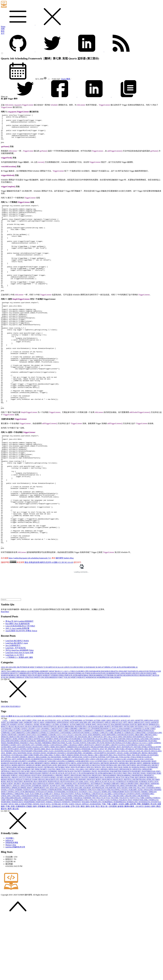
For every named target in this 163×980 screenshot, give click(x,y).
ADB (104, 784)
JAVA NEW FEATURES (11, 770)
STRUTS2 (83, 780)
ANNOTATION (63, 786)
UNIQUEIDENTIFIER (30, 860)
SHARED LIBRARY (112, 847)
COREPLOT (130, 796)
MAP (154, 825)
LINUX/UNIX (79, 731)
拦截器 (30, 870)
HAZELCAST (38, 811)
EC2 (98, 803)
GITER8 (39, 809)
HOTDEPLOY (128, 811)
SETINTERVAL (84, 847)
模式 (49, 870)
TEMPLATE (107, 855)
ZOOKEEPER (96, 868)
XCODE (5, 868)
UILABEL (109, 857)
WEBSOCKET (18, 866)
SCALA (60, 731)
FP (98, 807)
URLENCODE (131, 860)
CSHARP (21, 798)
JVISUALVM (125, 821)
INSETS (96, 813)
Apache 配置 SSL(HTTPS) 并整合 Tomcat (21, 695)
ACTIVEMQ (88, 784)
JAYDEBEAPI (135, 817)
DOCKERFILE (139, 800)
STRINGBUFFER (56, 853)
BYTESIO (140, 790)
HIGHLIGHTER (98, 811)
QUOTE (85, 841)
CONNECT (44, 796)
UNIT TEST (45, 860)
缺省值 (121, 870)
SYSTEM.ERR (60, 855)
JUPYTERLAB (113, 821)
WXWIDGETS (145, 866)
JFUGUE (84, 819)
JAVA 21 (117, 815)
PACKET (79, 835)
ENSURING (15, 805)
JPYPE (8, 821)
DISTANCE (98, 800)
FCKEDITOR (143, 805)
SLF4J (53, 849)
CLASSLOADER (123, 792)
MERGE (55, 827)
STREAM (36, 853)
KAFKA (94, 737)
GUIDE (149, 809)
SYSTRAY (83, 855)
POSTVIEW (37, 839)
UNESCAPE (6, 860)
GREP (81, 809)
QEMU (53, 841)
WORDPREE (108, 866)
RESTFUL (129, 843)
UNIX (64, 860)
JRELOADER (42, 821)
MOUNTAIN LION (50, 829)
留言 (3, 31)
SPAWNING (6, 851)
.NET (4, 735)
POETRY (137, 837)
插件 (36, 870)
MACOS (122, 825)
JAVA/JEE (14, 731)
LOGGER (52, 825)
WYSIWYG (156, 866)
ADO (109, 784)
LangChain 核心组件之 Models (17, 704)
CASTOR (16, 792)
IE (53, 813)
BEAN (146, 788)
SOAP (82, 849)
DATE (132, 798)
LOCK (141, 823)
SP (145, 849)
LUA (92, 825)
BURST (108, 790)
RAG (102, 841)
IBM (43, 813)
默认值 (16, 873)
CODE (66, 794)
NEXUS (98, 831)
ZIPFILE (86, 868)
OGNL (73, 833)
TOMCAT (39, 857)
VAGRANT (57, 862)
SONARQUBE (132, 849)
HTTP (35, 737)
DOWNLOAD (40, 803)
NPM (38, 833)
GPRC (66, 809)
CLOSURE (36, 794)
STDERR (19, 853)
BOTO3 (61, 790)
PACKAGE (70, 835)
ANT (72, 786)
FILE (32, 807)
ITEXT (17, 815)
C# (146, 790)
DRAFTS (115, 735)
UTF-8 (36, 862)
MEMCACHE (29, 827)
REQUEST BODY (95, 843)
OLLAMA (80, 833)
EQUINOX (32, 805)
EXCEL (65, 805)
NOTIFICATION (15, 833)
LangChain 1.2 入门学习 (15, 719)
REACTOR (130, 841)
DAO (85, 798)
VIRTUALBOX (30, 864)
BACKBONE (117, 788)
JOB (138, 819)
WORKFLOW (133, 866)
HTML (145, 811)
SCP (156, 845)
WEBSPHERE (30, 866)
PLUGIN (118, 837)
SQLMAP (87, 851)
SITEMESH (37, 849)
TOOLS (57, 857)
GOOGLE (59, 809)
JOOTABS (154, 819)
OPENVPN (137, 833)
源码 (88, 870)
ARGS (131, 786)
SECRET (18, 847)
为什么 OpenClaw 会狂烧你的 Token (19, 714)
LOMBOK (71, 825)
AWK (94, 788)
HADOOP (22, 811)
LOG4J (15, 825)
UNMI (70, 860)
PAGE (95, 835)
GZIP (14, 811)
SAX (92, 845)
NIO (116, 831)
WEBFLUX (154, 864)
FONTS (84, 807)
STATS (12, 853)
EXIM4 (98, 805)
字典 (8, 870)
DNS (121, 800)
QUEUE (78, 841)
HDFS (47, 811)
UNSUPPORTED (92, 860)
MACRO (130, 825)
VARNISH (88, 862)
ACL (59, 784)
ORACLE (109, 780)
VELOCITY (124, 862)
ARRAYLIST (139, 786)
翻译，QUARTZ (137, 870)
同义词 (154, 868)
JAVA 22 (125, 815)
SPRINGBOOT (40, 851)
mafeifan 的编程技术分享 (15, 911)
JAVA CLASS (156, 815)
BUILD (92, 790)
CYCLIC (71, 798)
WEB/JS (41, 731)
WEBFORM (6, 866)
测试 (83, 870)
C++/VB (71, 735)
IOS (116, 731)
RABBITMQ (94, 841)
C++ (64, 735)
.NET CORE (27, 784)
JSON (65, 821)
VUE (108, 864)
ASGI (148, 786)
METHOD (105, 827)
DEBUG (13, 800)
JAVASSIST (112, 817)
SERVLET (60, 847)
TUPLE (78, 857)
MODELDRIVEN (19, 829)
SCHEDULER (133, 845)
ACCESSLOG (51, 784)
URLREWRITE (143, 860)
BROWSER (70, 790)
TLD (27, 857)
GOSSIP (5, 737)
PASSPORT (137, 835)
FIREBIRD (47, 807)
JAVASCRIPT (71, 780)
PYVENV (46, 841)
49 (43, 784)
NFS (104, 831)
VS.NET (101, 864)
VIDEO (157, 862)
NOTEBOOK (153, 831)
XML (18, 868)
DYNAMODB (75, 803)
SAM (81, 845)
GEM (151, 807)
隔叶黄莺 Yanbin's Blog (65, 622)
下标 (104, 868)
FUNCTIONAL (151, 735)
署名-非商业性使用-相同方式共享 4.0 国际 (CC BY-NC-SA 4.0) (49, 626)
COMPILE (110, 794)
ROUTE (11, 845)
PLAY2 (59, 837)
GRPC (108, 809)
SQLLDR (79, 851)
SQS (119, 851)
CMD (60, 794)
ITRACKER (38, 815)
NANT (41, 831)
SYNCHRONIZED (28, 855)
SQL (52, 851)
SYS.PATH (49, 855)
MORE (39, 829)
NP (33, 833)
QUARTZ (50, 731)
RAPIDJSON (110, 841)
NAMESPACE (32, 831)
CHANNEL (46, 792)
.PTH (35, 784)
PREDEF (60, 839)
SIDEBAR (155, 847)
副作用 (134, 868)
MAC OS (114, 825)
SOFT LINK (100, 849)
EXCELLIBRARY (76, 805)
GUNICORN (6, 811)
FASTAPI (132, 735)
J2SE (46, 815)
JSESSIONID (56, 821)
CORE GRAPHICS (116, 796)
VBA (98, 862)
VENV (133, 862)
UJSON (138, 857)
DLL (111, 800)
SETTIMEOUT (97, 847)
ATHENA (29, 788)
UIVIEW (130, 857)
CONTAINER (66, 796)
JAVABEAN (52, 817)
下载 (109, 868)
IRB (147, 813)
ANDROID (44, 735)
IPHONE (112, 813)
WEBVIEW (41, 866)
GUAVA (122, 809)
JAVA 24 (140, 815)
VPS (92, 864)
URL (110, 860)
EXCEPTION (89, 805)
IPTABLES (130, 813)
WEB (33, 731)
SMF (64, 849)
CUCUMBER (42, 798)
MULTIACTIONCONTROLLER (105, 829)
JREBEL (24, 821)
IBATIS (41, 737)
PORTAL (15, 839)
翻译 (68, 79)
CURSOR (52, 798)
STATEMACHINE (153, 851)
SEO (35, 847)
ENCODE (145, 803)
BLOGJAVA (20, 790)
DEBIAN (5, 800)
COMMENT (88, 794)
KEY (15, 823)
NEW (68, 831)
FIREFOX (56, 807)
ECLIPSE (104, 803)
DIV (106, 800)
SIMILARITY (7, 849)
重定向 (4, 873)
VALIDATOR (67, 862)
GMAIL (47, 809)
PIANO (39, 837)
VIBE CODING (147, 862)
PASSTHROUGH (149, 835)
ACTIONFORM (76, 784)
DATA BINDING (95, 798)
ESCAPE (57, 805)
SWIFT (37, 741)
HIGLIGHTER (111, 811)
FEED (4, 807)
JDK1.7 (52, 819)
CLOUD (44, 794)
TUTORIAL (87, 857)
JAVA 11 (102, 815)
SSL (139, 851)
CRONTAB (12, 798)
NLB (121, 831)
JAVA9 (43, 817)
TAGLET (97, 855)
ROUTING (19, 845)
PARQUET (127, 835)
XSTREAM (57, 868)
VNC (87, 864)
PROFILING (97, 839)
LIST (111, 823)
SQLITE (71, 851)
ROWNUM (29, 845)
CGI (38, 792)
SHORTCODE (133, 847)
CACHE (157, 790)
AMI (21, 786)
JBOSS (145, 817)
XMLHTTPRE (27, 868)
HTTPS (31, 813)
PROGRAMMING (97, 739)
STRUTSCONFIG (114, 853)
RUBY (149, 739)
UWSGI (48, 862)
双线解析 (146, 868)
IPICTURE (121, 813)
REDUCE (12, 843)
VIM (61, 741)
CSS (28, 798)
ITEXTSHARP (27, 815)
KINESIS (27, 823)
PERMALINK (13, 837)
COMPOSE (6, 796)
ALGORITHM (33, 735)
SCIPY (151, 845)
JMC (97, 819)
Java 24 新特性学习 (13, 709)
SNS (77, 849)
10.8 (40, 784)
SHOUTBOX (145, 847)
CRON (4, 798)
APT (125, 786)
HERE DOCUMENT (59, 811)
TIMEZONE (20, 857)
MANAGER (146, 825)
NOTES (5, 833)
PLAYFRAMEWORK (128, 731)
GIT (33, 809)
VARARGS (78, 862)
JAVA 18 (109, 815)
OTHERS (55, 739)
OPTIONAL (6, 835)
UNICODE (16, 860)
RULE (57, 845)
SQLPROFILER (98, 851)
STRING (44, 853)
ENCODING (155, 803)
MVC (4, 831)
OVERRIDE (53, 835)
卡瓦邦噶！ (10, 902)
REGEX (42, 843)
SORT (141, 849)
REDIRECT (152, 841)
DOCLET (149, 800)
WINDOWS (91, 741)
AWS (101, 731)
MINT (140, 827)
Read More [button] (5, 675)
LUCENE (99, 825)
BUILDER (100, 790)
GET (19, 809)
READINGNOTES (132, 739)
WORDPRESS (103, 741)
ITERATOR (9, 815)
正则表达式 (57, 870)
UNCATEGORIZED (49, 741)
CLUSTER (53, 794)
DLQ (116, 800)
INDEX (78, 813)
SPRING (109, 731)
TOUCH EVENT (68, 857)
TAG (91, 855)
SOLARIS (121, 849)
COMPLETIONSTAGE (145, 794)
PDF (158, 835)
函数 (128, 868)
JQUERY (16, 821)
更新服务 (42, 870)
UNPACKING (79, 860)
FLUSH (76, 807)
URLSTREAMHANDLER (11, 862)
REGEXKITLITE (53, 843)
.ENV (13, 784)
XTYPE (65, 868)
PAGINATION (104, 835)
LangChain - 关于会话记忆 (16, 712)
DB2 (137, 798)
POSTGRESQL (26, 839)
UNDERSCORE (148, 857)
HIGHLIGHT (85, 811)
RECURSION (141, 841)
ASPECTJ (5, 788)
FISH (63, 807)
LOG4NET (23, 825)
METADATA (95, 827)
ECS (116, 803)
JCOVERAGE (17, 819)
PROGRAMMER (110, 839)
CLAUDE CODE (149, 792)
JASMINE (86, 815)
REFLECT (21, 843)
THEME (145, 855)
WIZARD (86, 866)
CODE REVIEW (76, 794)
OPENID (104, 833)
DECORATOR (23, 800)
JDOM (77, 819)
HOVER (138, 811)
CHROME (74, 792)
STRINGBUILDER (71, 853)
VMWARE (69, 864)
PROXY (16, 841)
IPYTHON (140, 813)
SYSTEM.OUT (72, 855)
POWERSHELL (49, 839)
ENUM (24, 805)
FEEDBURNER (13, 807)
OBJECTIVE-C (63, 833)
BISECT (5, 790)
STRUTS (29, 741)
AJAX (156, 784)
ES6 (51, 805)
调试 (158, 870)
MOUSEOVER (76, 829)
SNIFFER (70, 849)
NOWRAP (27, 833)
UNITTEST (56, 860)
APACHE (83, 786)
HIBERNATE (26, 737)
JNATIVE (122, 819)
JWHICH (140, 821)
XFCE (11, 868)
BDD (140, 788)
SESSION (69, 847)
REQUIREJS (108, 843)
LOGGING (61, 825)
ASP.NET (155, 786)
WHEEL (50, 866)
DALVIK (79, 798)
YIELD (78, 868)
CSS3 (34, 798)
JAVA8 (72, 737)
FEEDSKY (25, 807)
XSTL (49, 868)
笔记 (98, 870)
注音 (78, 870)
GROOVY (14, 737)
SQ (48, 851)
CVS (64, 798)
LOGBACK (43, 825)
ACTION (66, 784)
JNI (134, 819)
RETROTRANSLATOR (143, 843)
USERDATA (27, 862)
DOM (15, 803)
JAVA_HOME (7, 817)
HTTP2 (4, 813)
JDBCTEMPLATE (37, 819)
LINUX (68, 731)
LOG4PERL (33, 825)
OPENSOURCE (126, 833)
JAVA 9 (147, 815)
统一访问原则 (112, 870)
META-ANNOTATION (80, 827)
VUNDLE (115, 864)
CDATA (24, 792)
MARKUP (5, 827)
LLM (124, 823)
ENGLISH (123, 735)
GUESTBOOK (132, 809)
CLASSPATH (136, 792)
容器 (13, 870)
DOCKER (106, 735)
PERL (62, 739)
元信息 (122, 868)
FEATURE (153, 805)
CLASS (113, 792)
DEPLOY (33, 800)
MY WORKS (22, 739)
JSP (70, 821)
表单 (154, 870)
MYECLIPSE (12, 831)
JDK (46, 819)
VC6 (108, 862)
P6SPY (61, 835)
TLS (32, 857)
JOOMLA (80, 737)
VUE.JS (67, 741)
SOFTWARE (111, 849)
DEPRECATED (44, 800)
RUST (156, 739)
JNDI (129, 819)
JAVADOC (62, 817)
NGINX (110, 831)
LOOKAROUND (82, 825)
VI (138, 862)
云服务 (115, 868)
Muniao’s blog (11, 909)
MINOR (133, 827)
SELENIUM (27, 847)
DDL (155, 798)
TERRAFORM (118, 855)
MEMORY (39, 827)
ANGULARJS (39, 786)
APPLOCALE (117, 786)
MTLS (89, 829)
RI (154, 843)
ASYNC (21, 788)
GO (159, 735)
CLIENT (18, 794)
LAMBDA (93, 780)
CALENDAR (7, 792)
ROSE (4, 845)
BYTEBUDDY (118, 790)
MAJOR (137, 825)
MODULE (31, 829)
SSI (135, 851)
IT (2, 815)
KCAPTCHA (6, 823)
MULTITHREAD (144, 829)
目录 (93, 870)
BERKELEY (154, 788)
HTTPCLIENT (14, 813)
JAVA (5, 731)
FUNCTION (105, 807)
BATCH (134, 788)
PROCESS (87, 839)
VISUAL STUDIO (57, 864)
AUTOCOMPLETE (77, 788)
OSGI (33, 835)
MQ (84, 829)
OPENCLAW (95, 833)
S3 (77, 845)
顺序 (10, 873)
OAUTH (52, 833)
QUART (61, 841)
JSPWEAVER (77, 821)
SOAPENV (90, 849)
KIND (20, 823)
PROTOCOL (6, 841)
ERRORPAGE (43, 805)
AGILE (124, 784)
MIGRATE (114, 827)
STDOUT (27, 853)
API (90, 786)
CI (89, 792)
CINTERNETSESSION (100, 792)
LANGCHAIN (126, 737)
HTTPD (24, 813)
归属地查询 (21, 870)
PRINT (67, 839)
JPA (3, 821)
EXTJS (105, 805)
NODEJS (47, 739)
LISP (106, 823)
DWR (56, 803)
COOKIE (95, 796)
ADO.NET (116, 784)
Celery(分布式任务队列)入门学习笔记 (20, 690)
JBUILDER (153, 817)
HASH (29, 811)
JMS (111, 819)
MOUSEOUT (63, 829)
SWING (11, 855)
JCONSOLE (6, 819)
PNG (130, 837)
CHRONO (83, 792)
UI (102, 857)
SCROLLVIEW (7, 847)
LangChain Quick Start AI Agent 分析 (19, 716)
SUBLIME (133, 853)
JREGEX (32, 821)
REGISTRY (65, 843)
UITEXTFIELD (120, 857)
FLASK (140, 735)
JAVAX (120, 817)
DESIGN (54, 800)
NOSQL (143, 831)
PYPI (29, 841)
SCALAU (112, 845)
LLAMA (118, 823)
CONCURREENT (18, 796)
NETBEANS (49, 831)
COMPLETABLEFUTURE (125, 794)
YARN (72, 868)
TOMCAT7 (49, 857)
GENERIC (5, 809)
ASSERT (14, 788)
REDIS (143, 739)
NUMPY (44, 833)
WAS (130, 864)
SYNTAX (40, 855)
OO (87, 833)
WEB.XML (144, 864)
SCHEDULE (122, 845)
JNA (116, 819)
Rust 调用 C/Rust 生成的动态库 (18, 687)
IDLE (49, 813)
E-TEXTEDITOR (88, 803)
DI (76, 800)
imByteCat (9, 904)
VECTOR (115, 862)
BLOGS (29, 790)
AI (9, 735)
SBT (97, 845)
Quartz (64, 79)
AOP (77, 786)
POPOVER (152, 837)
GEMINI (157, 807)
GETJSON (26, 809)
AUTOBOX (64, 788)
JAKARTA (77, 815)
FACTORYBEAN (121, 805)
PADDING (87, 835)
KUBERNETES (113, 737)
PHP (68, 739)
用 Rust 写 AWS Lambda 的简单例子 (19, 685)
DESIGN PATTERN (66, 800)
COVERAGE (152, 796)
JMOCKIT (104, 819)
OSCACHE (26, 835)
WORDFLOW (96, 866)
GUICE (142, 809)
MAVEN (14, 827)
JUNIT (87, 821)
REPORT (83, 843)
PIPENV (46, 837)
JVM (88, 737)
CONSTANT (55, 796)
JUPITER (102, 821)
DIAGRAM (83, 800)
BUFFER (79, 790)
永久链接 (66, 870)
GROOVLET (89, 809)
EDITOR (122, 803)
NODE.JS (127, 831)
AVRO (88, 788)
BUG (86, 790)
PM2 (125, 837)
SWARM (158, 853)
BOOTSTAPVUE (50, 790)
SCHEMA (143, 845)
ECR (111, 803)
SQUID (125, 851)
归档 (3, 29)
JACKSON (59, 815)
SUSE (141, 853)
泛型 (73, 870)
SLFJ (58, 849)
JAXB (126, 817)
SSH (131, 851)
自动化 (148, 870)
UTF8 (42, 862)
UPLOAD (103, 860)
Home (3, 27)
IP (106, 813)
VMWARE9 (79, 864)
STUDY (125, 853)
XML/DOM (115, 741)
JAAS (51, 815)
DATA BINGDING (110, 798)
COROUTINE (141, 796)
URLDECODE (119, 860)
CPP (87, 735)
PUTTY (23, 841)
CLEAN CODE (7, 794)
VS (96, 864)
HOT (119, 811)
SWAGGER (149, 853)
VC (103, 862)
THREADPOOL (8, 857)
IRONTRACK (154, 813)
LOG (147, 823)
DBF (142, 798)
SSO (144, 851)
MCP (20, 827)
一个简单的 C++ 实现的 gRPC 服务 (19, 721)
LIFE (87, 823)
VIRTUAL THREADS (15, 864)
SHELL (124, 847)
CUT (59, 798)
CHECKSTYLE (57, 792)
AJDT (4, 786)
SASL (87, 845)
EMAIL (137, 803)
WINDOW (67, 866)
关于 (3, 33)
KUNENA (49, 823)
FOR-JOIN (92, 807)
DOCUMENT (7, 803)
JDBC (26, 819)
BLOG (58, 735)
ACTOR (97, 784)
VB (94, 862)
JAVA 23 (132, 815)
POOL (144, 837)
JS (49, 821)
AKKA (24, 735)
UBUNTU (96, 857)
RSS (41, 845)
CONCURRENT (32, 796)
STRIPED (83, 853)
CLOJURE (80, 735)
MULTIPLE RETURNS (127, 829)
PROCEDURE (77, 839)
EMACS (130, 803)
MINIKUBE (124, 827)
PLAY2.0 (67, 837)
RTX (46, 845)
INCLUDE (70, 813)
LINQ (93, 823)
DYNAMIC (64, 803)
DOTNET (30, 803)
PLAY (53, 837)
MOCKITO (6, 829)
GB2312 (135, 807)
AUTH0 (56, 788)
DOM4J (22, 803)
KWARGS (58, 823)
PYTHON (25, 731)
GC (141, 807)
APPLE (108, 786)
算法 (103, 870)
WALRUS (123, 864)
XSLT (43, 868)
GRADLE (73, 809)
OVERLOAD (42, 835)
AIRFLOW (16, 735)
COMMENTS (99, 794)
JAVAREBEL (88, 817)
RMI (157, 843)
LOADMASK (132, 823)
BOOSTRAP (38, 790)
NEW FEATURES (35, 739)
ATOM (37, 788)
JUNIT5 (94, 821)
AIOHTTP (139, 784)
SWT (18, 855)
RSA (36, 845)
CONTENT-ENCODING (81, 796)
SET (75, 847)
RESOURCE (119, 843)
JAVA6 (30, 817)
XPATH (37, 868)
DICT (91, 800)
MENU (47, 827)
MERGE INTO (65, 827)
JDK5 (58, 819)
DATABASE (92, 731)
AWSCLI (107, 788)
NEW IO (90, 831)
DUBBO (50, 803)
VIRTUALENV (43, 864)
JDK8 (70, 819)
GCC (146, 807)
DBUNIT (149, 798)
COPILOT (104, 796)
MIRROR (147, 827)
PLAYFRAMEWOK (87, 837)
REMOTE (75, 843)
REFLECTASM (32, 843)
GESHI (13, 809)
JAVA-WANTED (20, 817)
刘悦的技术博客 (12, 906)
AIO (133, 784)
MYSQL (22, 831)
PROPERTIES (138, 839)
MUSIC (155, 829)
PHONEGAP (24, 837)
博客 (139, 868)
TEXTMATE (135, 855)
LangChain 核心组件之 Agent (17, 707)
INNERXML (87, 813)
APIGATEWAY (98, 786)
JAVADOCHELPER (75, 817)
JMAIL (91, 819)
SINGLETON (26, 849)
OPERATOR (147, 833)
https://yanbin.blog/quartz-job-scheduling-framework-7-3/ (30, 622)
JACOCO (68, 815)
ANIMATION (51, 786)
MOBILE (12, 739)
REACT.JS (121, 841)
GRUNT (115, 809)
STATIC (5, 853)
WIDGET (58, 866)
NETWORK (60, 831)
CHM (66, 792)
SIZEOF (46, 849)
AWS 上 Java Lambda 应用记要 (17, 692)
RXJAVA (71, 845)
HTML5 (152, 811)
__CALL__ (6, 784)
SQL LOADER (61, 851)
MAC (106, 825)
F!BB (111, 805)
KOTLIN (102, 737)
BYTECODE (130, 790)
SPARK (13, 741)
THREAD (153, 855)
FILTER (38, 807)
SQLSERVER (111, 851)
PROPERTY (149, 839)
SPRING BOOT (27, 851)
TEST (127, 855)
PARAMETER (116, 835)
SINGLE (17, 849)
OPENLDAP (114, 833)
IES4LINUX (60, 813)
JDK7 (64, 819)
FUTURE (128, 807)
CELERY (32, 792)
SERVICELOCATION (46, 847)
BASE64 (126, 788)
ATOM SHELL (46, 788)
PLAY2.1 (75, 837)
